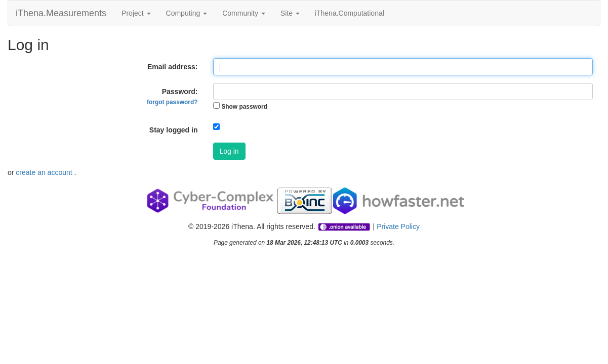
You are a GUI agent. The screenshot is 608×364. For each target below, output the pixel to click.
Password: (172, 97)
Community (244, 13)
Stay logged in (174, 130)
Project (136, 13)
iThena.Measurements (61, 13)
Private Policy (398, 226)
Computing (187, 13)
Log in (229, 151)
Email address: (173, 67)
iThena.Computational (350, 13)
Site (290, 13)
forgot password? (172, 102)
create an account (45, 172)
